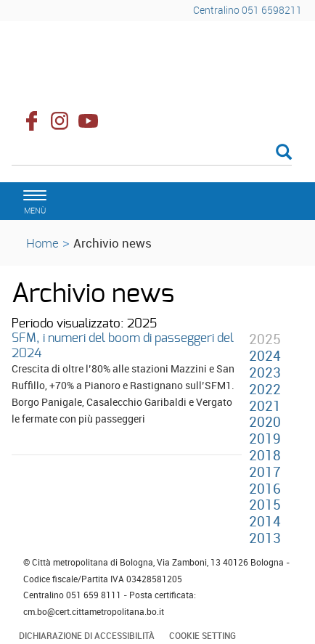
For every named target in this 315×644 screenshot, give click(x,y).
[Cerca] (152, 153)
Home (42, 243)
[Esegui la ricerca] (284, 153)
